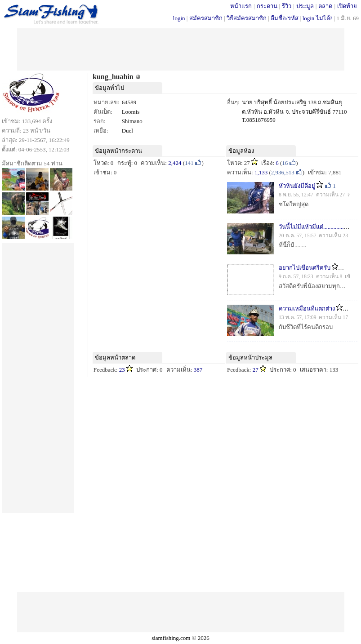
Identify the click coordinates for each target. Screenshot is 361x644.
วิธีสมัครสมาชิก (247, 18)
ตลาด (325, 6)
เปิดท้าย (347, 6)
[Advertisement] (181, 49)
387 (198, 370)
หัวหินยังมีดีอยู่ (297, 186)
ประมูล (305, 6)
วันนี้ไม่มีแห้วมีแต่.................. (314, 227)
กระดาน (267, 6)
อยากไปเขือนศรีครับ (305, 268)
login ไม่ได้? (318, 18)
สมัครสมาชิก (206, 18)
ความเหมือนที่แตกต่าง (307, 309)
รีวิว (287, 6)
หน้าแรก (241, 6)
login (179, 18)
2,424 (175, 163)
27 (256, 370)
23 (122, 370)
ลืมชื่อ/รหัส (285, 18)
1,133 (261, 172)
